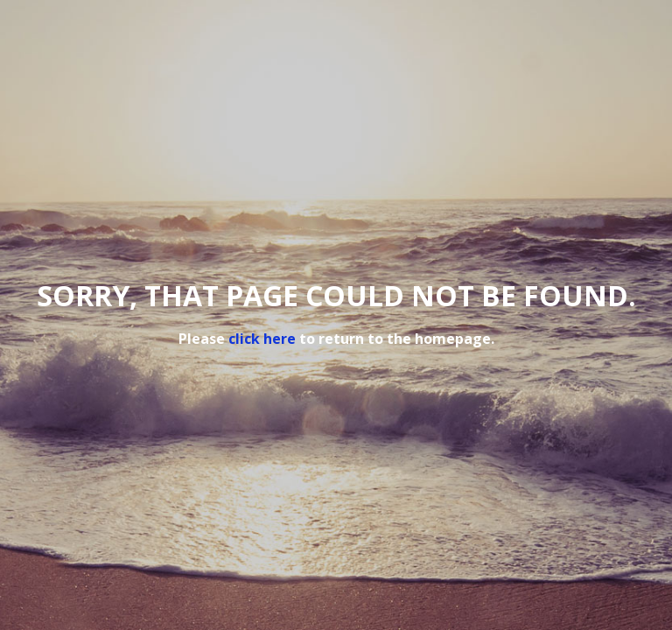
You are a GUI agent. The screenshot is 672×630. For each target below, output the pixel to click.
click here (262, 339)
